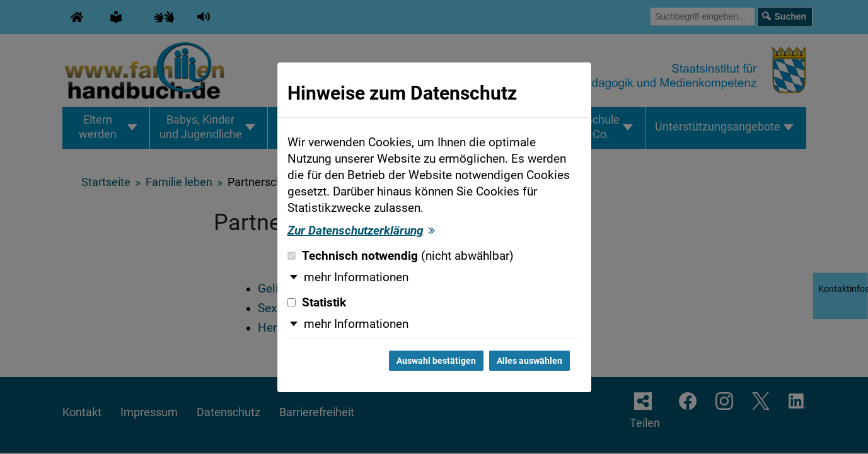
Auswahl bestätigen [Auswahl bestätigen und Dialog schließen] (436, 361)
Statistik (317, 303)
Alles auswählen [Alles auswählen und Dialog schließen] (529, 361)
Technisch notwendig (401, 256)
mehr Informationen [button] (356, 277)
